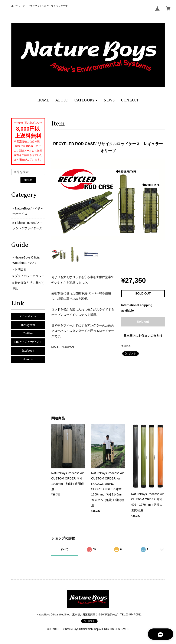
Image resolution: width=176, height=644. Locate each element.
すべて (65, 549)
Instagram (28, 325)
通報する (126, 346)
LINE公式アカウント (28, 342)
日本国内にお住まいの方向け (143, 336)
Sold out (143, 322)
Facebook (28, 351)
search (28, 180)
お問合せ (21, 269)
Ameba (28, 359)
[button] (86, 100)
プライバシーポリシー (30, 276)
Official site (28, 317)
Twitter (28, 334)
